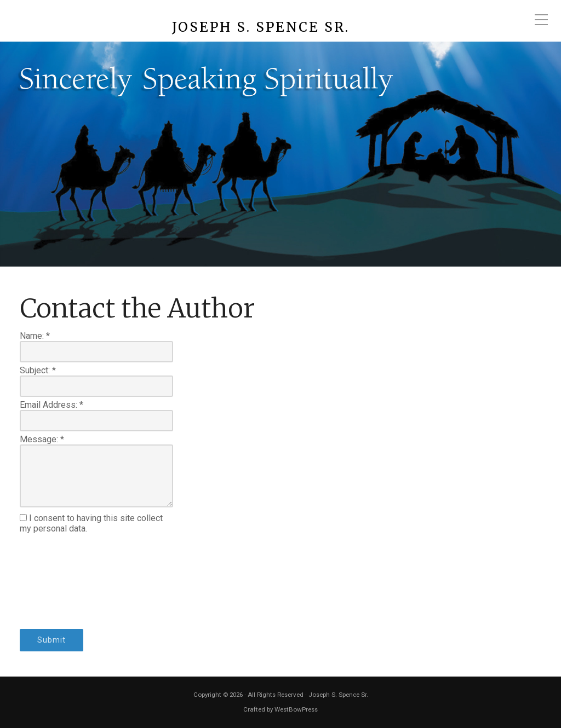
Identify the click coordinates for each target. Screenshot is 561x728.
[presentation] (65, 581)
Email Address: (51, 405)
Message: (42, 439)
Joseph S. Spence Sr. (261, 28)
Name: (35, 336)
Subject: (38, 370)
